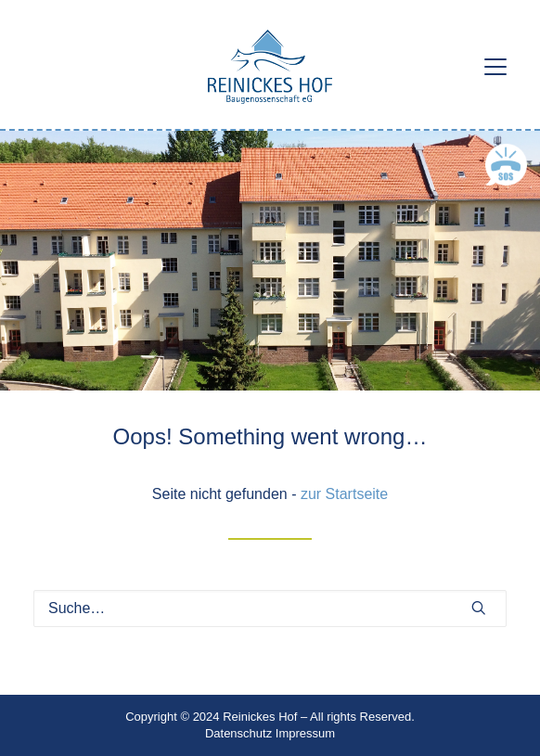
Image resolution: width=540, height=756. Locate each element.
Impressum (305, 733)
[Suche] (270, 609)
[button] (495, 67)
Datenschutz (238, 733)
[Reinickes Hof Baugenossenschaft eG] (270, 67)
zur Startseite (344, 494)
